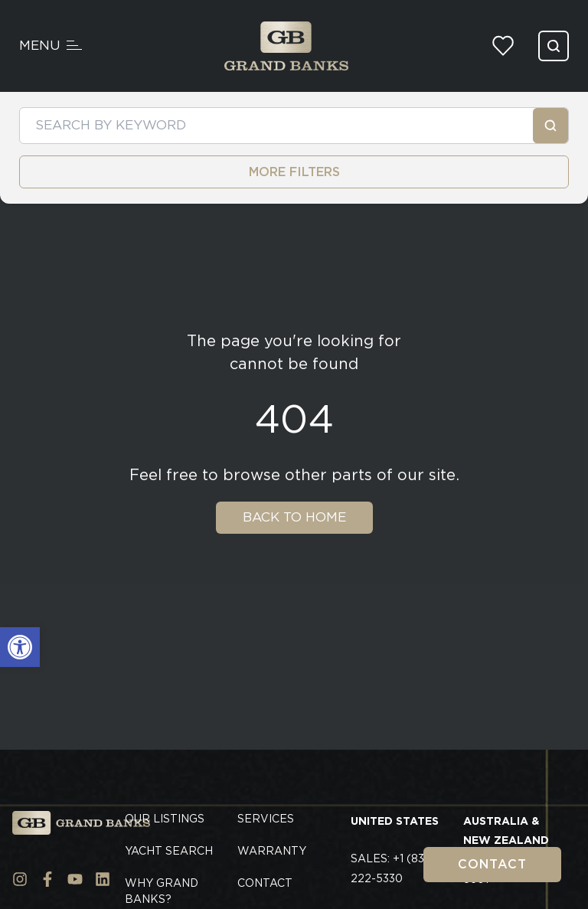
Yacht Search (169, 851)
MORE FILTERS (294, 172)
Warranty (272, 851)
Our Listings (165, 819)
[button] (20, 647)
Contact (492, 864)
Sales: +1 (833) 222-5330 (393, 868)
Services (266, 819)
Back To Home (294, 517)
